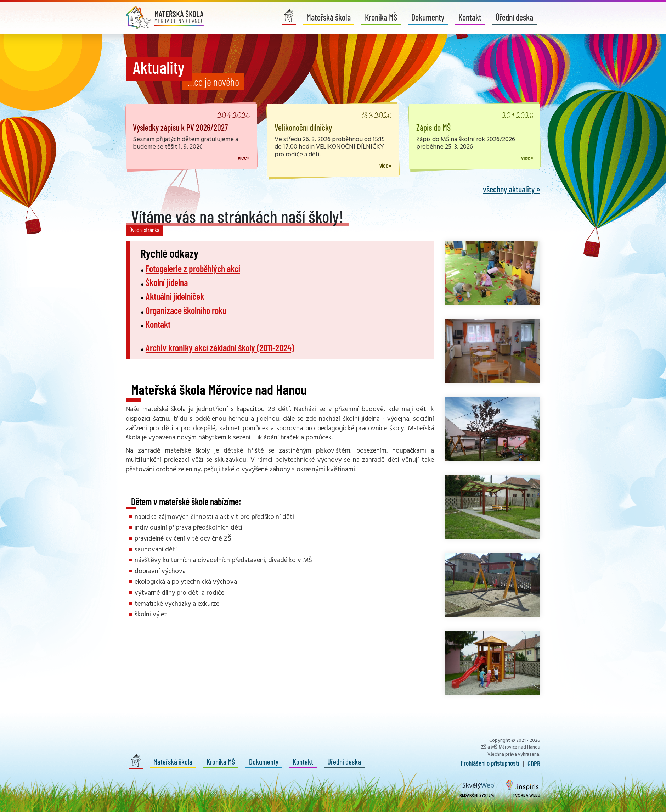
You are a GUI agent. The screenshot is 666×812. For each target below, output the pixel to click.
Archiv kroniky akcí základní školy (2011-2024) (220, 348)
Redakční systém (477, 791)
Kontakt (470, 17)
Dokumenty (428, 17)
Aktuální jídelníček (175, 296)
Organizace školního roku (186, 310)
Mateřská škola (329, 17)
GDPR (534, 763)
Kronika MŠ (381, 17)
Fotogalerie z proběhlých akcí (193, 268)
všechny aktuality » (512, 189)
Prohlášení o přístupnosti (490, 763)
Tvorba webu (523, 789)
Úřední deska (514, 17)
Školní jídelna (167, 282)
